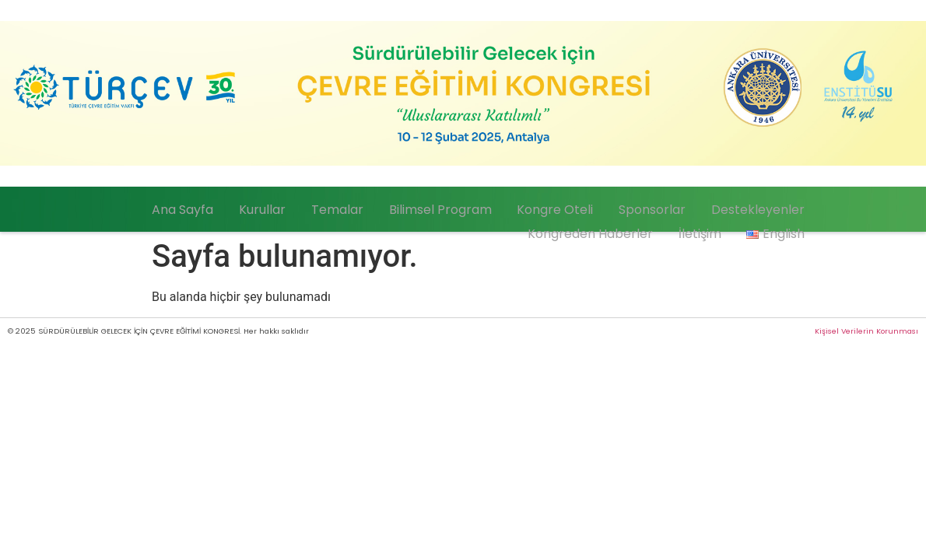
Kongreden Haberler (614, 225)
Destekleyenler (763, 206)
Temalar (382, 206)
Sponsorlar (667, 206)
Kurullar (317, 206)
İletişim (714, 225)
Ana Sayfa (247, 206)
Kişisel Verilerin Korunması (866, 331)
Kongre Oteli (580, 206)
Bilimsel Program (475, 206)
